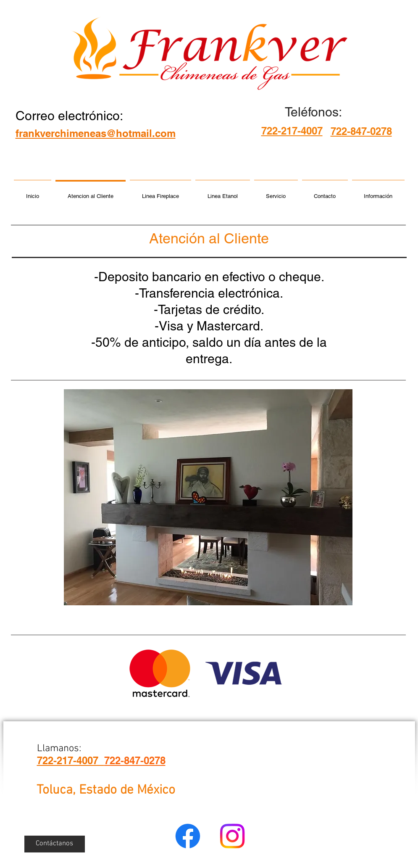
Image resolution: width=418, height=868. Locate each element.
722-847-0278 (135, 760)
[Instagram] (232, 836)
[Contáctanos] (55, 844)
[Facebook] (188, 836)
